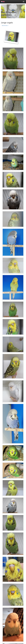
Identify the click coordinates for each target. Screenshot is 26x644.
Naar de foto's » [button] (5, 26)
